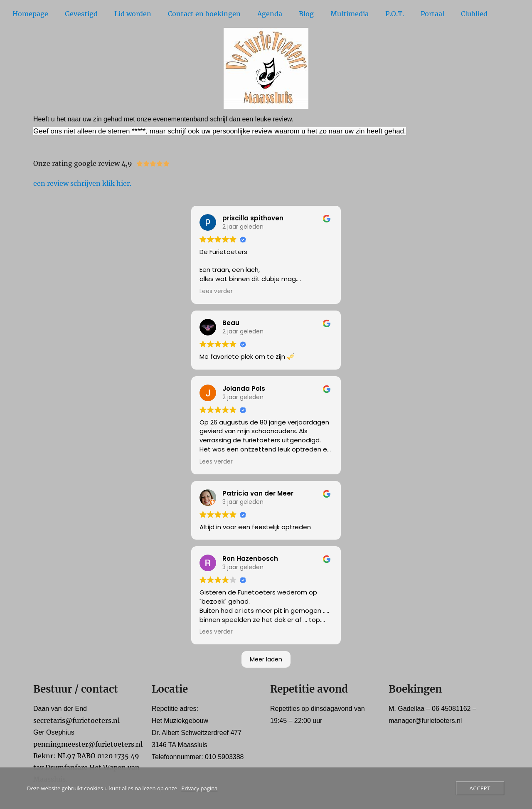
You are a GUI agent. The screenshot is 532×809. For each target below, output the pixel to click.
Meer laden (266, 659)
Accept (480, 788)
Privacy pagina (199, 788)
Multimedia (350, 14)
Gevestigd (81, 14)
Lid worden (133, 14)
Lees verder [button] (216, 291)
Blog (306, 14)
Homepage (30, 14)
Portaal (432, 14)
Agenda (270, 14)
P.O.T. (395, 14)
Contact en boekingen (204, 14)
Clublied (474, 14)
